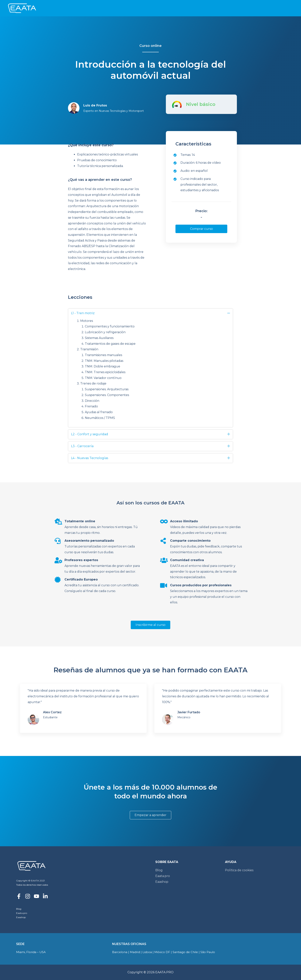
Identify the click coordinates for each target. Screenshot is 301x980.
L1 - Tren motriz (83, 313)
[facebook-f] (20, 896)
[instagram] (29, 896)
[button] (201, 229)
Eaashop (21, 917)
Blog (19, 909)
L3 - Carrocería (82, 446)
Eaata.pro (22, 913)
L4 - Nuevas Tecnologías (90, 458)
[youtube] (38, 896)
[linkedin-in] (47, 896)
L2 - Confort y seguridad (90, 434)
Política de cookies (239, 870)
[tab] (150, 313)
